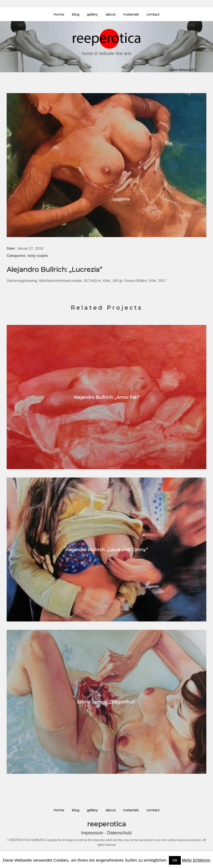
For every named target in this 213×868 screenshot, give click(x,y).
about (111, 14)
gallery (92, 14)
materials (131, 14)
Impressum (93, 833)
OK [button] (175, 860)
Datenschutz (119, 833)
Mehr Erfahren (196, 860)
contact (153, 14)
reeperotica (106, 824)
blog (76, 14)
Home (59, 14)
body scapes (38, 256)
